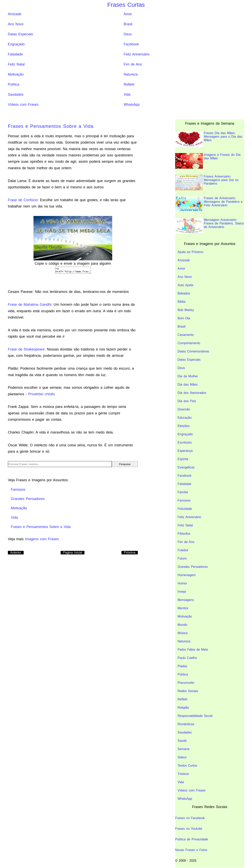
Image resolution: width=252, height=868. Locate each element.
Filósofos (184, 534)
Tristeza (183, 774)
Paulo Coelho (187, 658)
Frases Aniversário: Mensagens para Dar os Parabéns (207, 183)
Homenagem (187, 575)
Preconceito (186, 683)
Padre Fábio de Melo (193, 650)
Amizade (15, 14)
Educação (185, 418)
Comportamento (189, 343)
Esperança (185, 451)
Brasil (128, 24)
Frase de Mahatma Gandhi (30, 306)
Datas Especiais (20, 34)
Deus (128, 34)
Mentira (183, 608)
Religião (183, 708)
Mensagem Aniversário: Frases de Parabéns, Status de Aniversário (210, 226)
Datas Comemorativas (193, 351)
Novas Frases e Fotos (191, 850)
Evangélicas (186, 467)
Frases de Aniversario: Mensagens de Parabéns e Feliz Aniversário (209, 204)
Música (183, 633)
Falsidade (15, 54)
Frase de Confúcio (23, 200)
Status (182, 757)
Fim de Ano (133, 64)
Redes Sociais (188, 691)
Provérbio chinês (42, 395)
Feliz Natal (16, 64)
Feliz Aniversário (137, 54)
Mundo (182, 625)
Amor (128, 14)
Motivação (16, 74)
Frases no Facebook (190, 818)
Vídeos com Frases (23, 105)
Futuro (182, 558)
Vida (127, 94)
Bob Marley (186, 310)
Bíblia (182, 302)
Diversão (184, 409)
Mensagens (186, 600)
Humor (182, 583)
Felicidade (185, 509)
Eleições (183, 426)
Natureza (131, 74)
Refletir (129, 84)
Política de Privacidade (192, 839)
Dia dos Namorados (192, 393)
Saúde (182, 741)
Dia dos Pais (187, 401)
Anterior (16, 554)
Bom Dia (184, 318)
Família (183, 492)
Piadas (182, 666)
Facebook (131, 44)
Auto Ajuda (185, 285)
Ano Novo (16, 24)
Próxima (130, 554)
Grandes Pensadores (193, 567)
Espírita (183, 459)
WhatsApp (132, 105)
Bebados (184, 293)
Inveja (182, 592)
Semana (183, 749)
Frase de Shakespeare (26, 350)
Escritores (185, 442)
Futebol (183, 550)
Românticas (186, 724)
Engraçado (16, 44)
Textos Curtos (187, 766)
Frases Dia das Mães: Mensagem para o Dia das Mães (209, 139)
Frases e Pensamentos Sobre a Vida (51, 126)
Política (14, 84)
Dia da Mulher (188, 376)
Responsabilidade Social (195, 716)
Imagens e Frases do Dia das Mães (208, 161)
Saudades (16, 94)
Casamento (186, 335)
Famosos (184, 500)
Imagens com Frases (42, 540)
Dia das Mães (188, 384)
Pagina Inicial (73, 554)
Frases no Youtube (189, 829)
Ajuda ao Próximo (190, 252)
